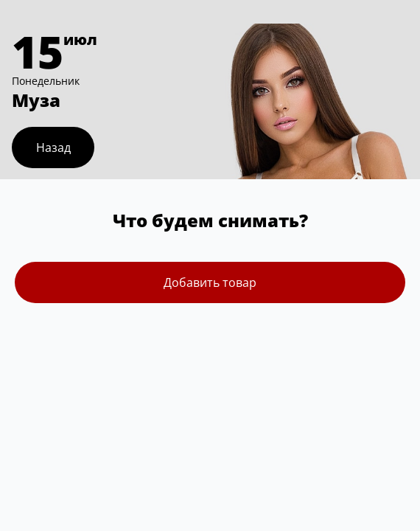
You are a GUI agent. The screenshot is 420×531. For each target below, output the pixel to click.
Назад (53, 147)
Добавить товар (210, 282)
